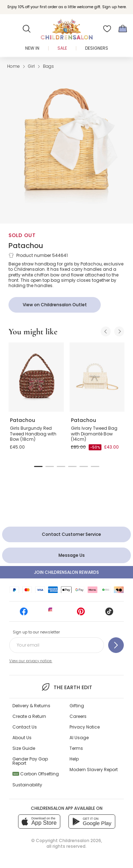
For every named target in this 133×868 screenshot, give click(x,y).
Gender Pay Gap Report (30, 761)
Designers (97, 48)
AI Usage (79, 738)
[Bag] (123, 29)
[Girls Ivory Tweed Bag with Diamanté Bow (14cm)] (97, 377)
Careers (78, 716)
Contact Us (25, 727)
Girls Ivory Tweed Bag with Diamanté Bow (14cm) (94, 434)
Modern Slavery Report (94, 770)
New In (32, 48)
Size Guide (24, 748)
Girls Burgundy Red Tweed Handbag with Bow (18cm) (33, 434)
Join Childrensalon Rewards (66, 572)
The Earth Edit (66, 687)
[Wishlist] (107, 29)
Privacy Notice (85, 727)
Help (74, 759)
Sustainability (27, 785)
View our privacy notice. (31, 661)
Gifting (77, 706)
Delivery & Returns (31, 706)
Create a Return (29, 716)
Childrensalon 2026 (80, 840)
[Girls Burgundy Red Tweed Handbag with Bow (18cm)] (36, 377)
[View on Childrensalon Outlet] (55, 305)
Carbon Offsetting (36, 774)
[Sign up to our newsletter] (116, 645)
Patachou (26, 246)
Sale (62, 48)
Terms (76, 748)
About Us (22, 738)
